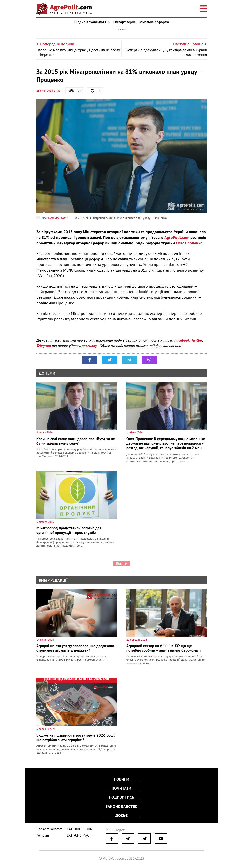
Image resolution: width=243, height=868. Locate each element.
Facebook (182, 340)
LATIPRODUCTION (80, 829)
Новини (122, 779)
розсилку (90, 346)
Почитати (121, 788)
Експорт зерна (125, 22)
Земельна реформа (154, 22)
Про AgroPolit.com (49, 829)
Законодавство (122, 806)
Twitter (197, 340)
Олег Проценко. (190, 243)
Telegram (44, 346)
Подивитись (121, 797)
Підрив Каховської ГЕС (92, 22)
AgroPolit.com (177, 237)
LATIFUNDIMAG (78, 835)
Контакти (43, 835)
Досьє (121, 815)
